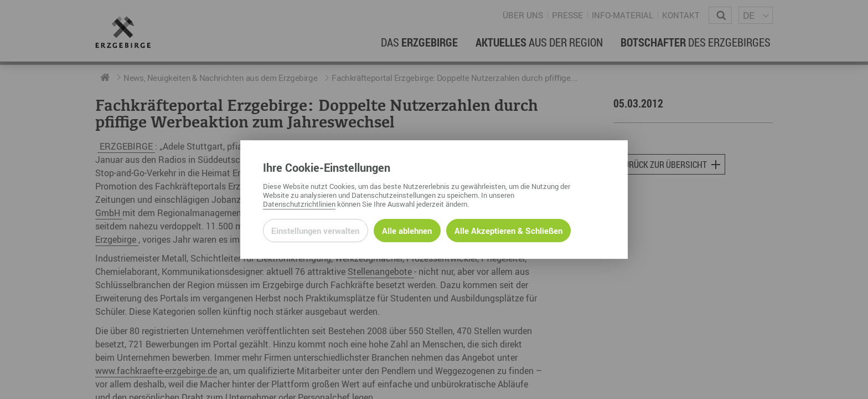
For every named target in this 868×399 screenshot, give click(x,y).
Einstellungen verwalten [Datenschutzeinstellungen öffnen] (315, 231)
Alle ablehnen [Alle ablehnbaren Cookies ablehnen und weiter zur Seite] (407, 231)
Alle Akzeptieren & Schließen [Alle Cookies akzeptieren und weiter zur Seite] (508, 231)
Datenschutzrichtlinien (299, 204)
